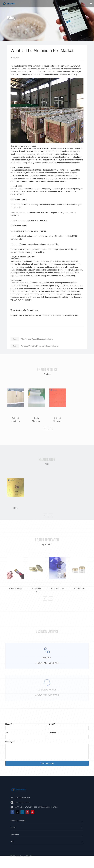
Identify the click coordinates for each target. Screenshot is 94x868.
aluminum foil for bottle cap (27, 311)
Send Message (47, 763)
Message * (10, 742)
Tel (7, 733)
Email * (52, 724)
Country (52, 733)
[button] (45, 438)
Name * (8, 724)
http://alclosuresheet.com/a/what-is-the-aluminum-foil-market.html (52, 316)
